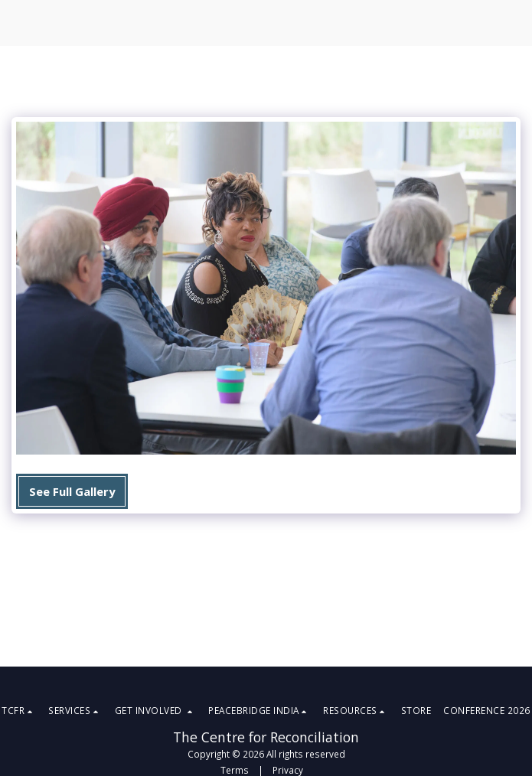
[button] (19, 711)
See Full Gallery (72, 491)
